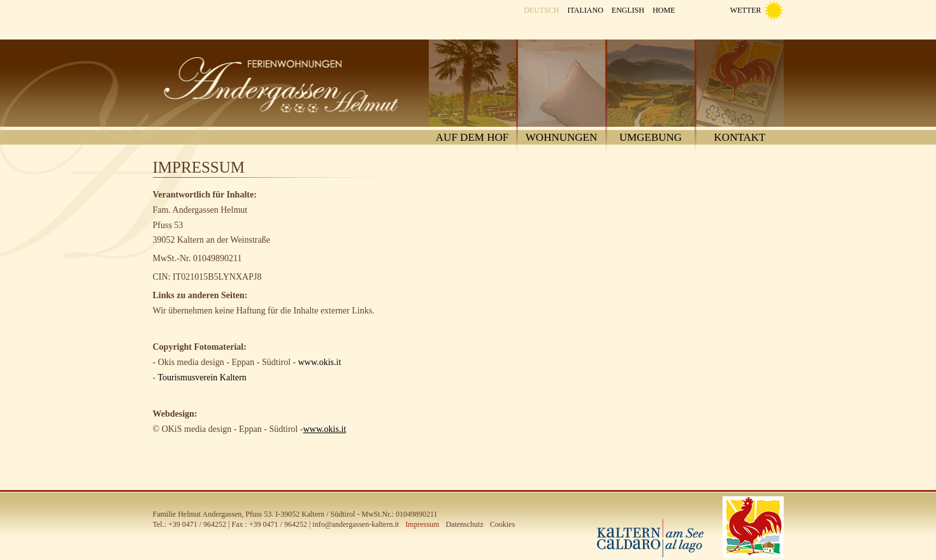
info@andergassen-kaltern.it (356, 524)
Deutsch (541, 10)
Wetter (746, 10)
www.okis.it (320, 362)
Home (664, 10)
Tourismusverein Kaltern (202, 377)
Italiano (585, 10)
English (628, 10)
